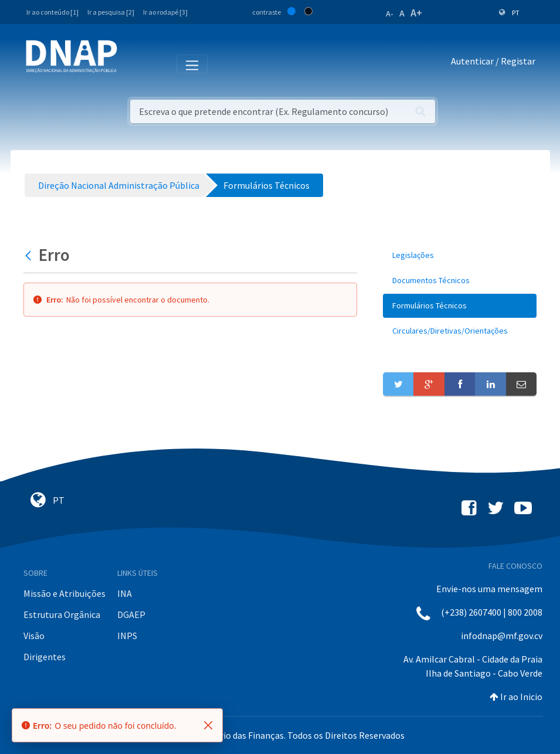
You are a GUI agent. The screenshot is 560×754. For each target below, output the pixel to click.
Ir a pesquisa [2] (111, 12)
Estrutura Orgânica (62, 614)
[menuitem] (460, 255)
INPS (127, 636)
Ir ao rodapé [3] (165, 12)
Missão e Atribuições (65, 593)
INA (125, 593)
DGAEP (131, 614)
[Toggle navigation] (134, 63)
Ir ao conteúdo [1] (52, 12)
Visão (34, 636)
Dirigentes (45, 657)
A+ (416, 13)
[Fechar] (208, 725)
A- (390, 13)
